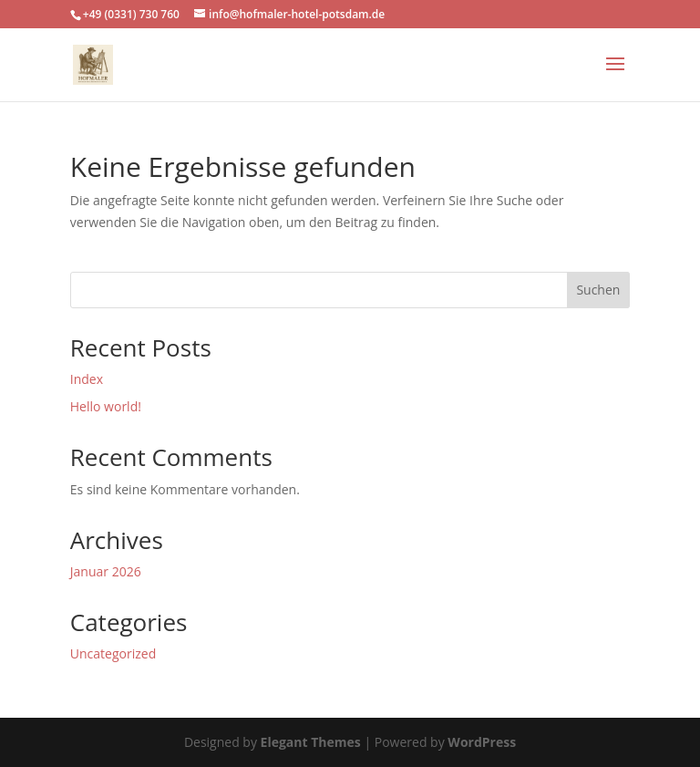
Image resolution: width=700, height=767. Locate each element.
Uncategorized (113, 653)
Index (87, 379)
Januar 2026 (106, 571)
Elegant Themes (311, 742)
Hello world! (106, 406)
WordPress (482, 742)
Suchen (598, 290)
